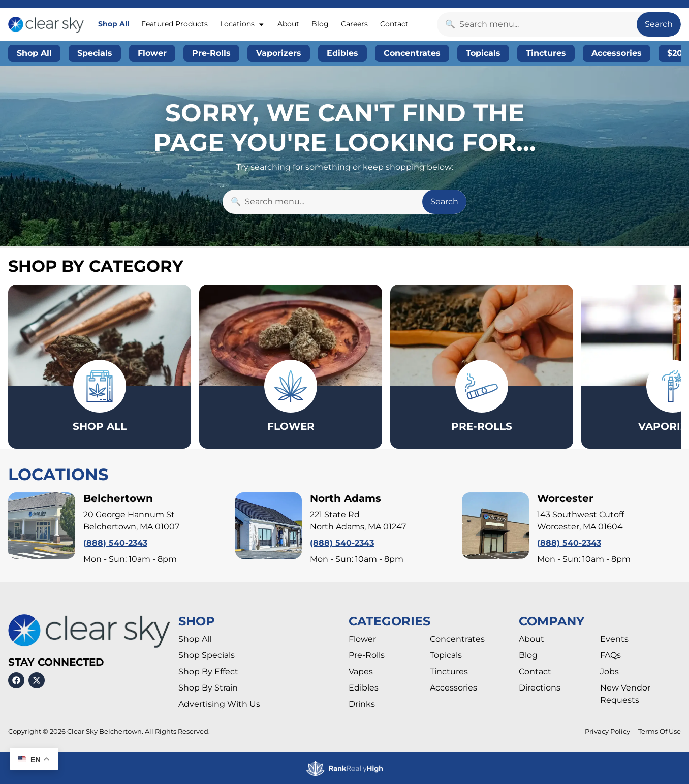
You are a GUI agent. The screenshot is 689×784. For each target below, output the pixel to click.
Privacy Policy (607, 731)
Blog (320, 24)
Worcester (565, 498)
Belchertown (118, 498)
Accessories (453, 688)
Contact (394, 24)
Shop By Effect (208, 671)
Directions (540, 688)
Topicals (446, 655)
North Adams (346, 498)
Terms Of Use (660, 731)
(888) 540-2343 (115, 543)
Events (614, 639)
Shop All (114, 24)
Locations (242, 24)
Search (659, 24)
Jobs (609, 671)
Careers (354, 24)
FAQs (610, 655)
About (288, 24)
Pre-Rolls (367, 655)
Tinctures (449, 671)
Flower (362, 639)
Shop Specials (207, 655)
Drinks (362, 704)
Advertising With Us (219, 704)
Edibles (364, 688)
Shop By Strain (208, 688)
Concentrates (457, 639)
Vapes (361, 671)
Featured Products (175, 24)
